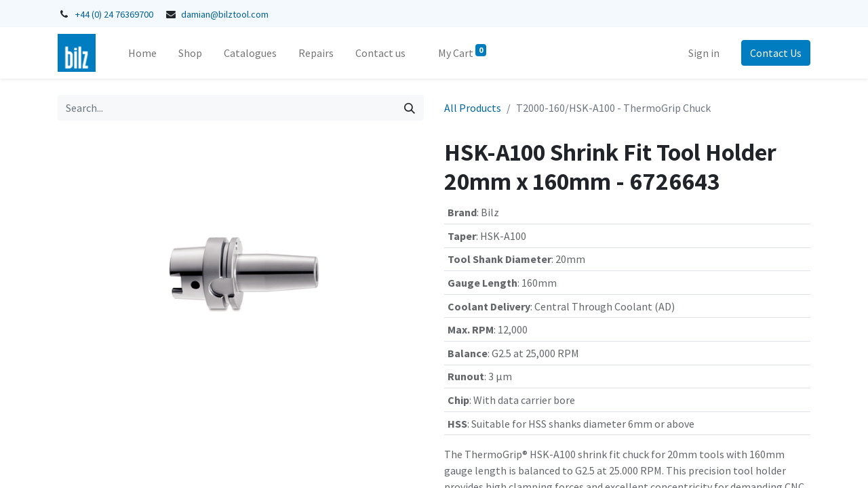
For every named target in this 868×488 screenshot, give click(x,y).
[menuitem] (142, 53)
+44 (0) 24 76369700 (114, 14)
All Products (473, 108)
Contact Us (776, 53)
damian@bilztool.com (225, 14)
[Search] (410, 108)
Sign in (704, 53)
